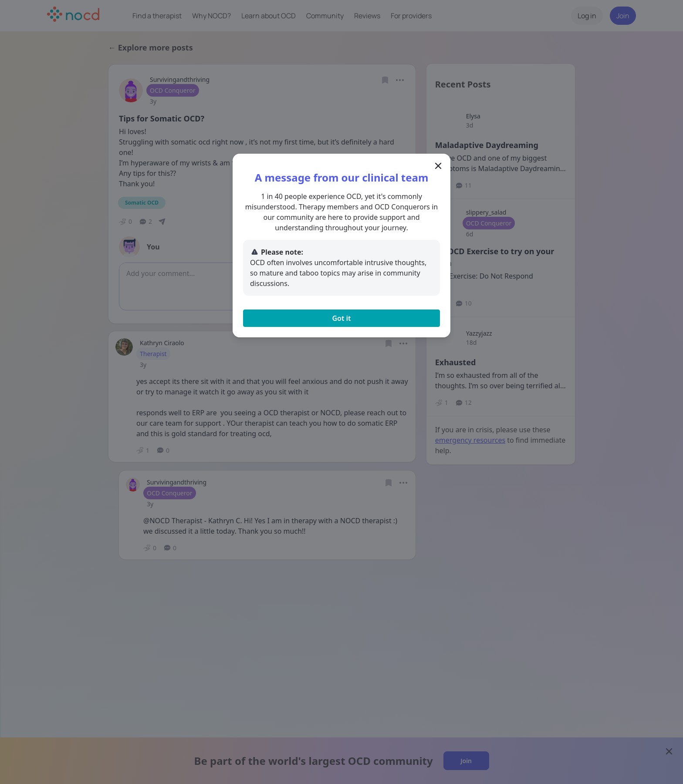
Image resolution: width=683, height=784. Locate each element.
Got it (341, 318)
